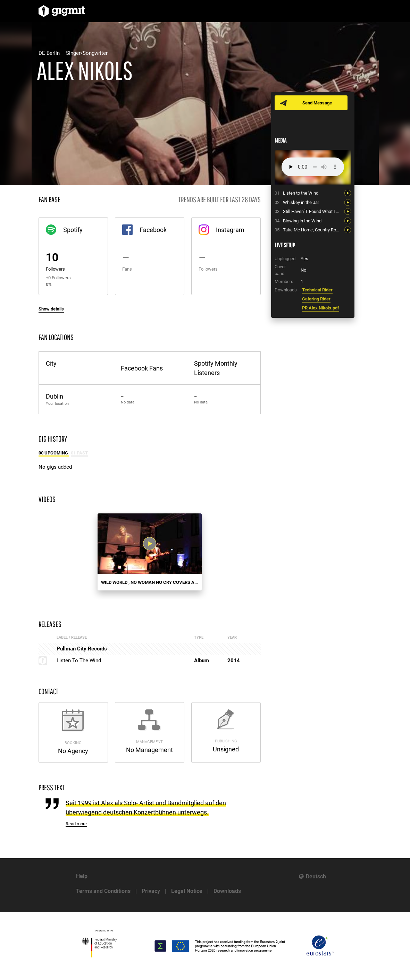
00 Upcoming (54, 453)
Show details (51, 309)
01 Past (79, 453)
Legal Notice (187, 891)
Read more (76, 824)
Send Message (317, 103)
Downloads (227, 891)
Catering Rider (316, 299)
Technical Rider (317, 290)
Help (82, 876)
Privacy (151, 891)
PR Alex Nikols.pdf (321, 308)
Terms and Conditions (103, 891)
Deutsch (316, 876)
